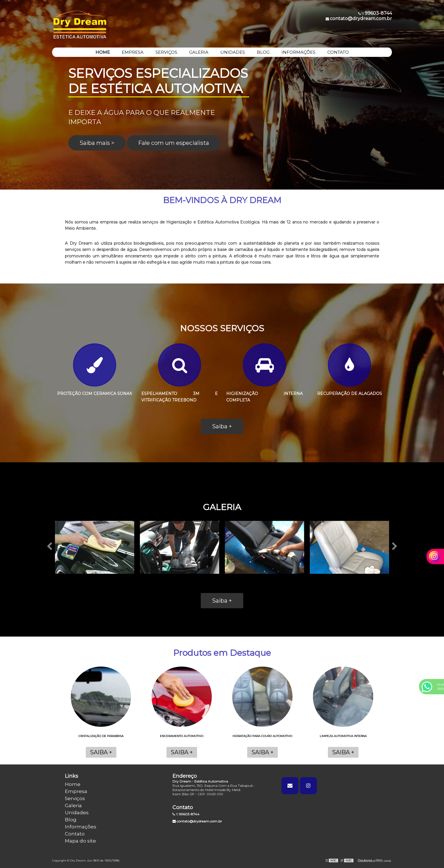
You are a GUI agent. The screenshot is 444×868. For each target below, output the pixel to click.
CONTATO (338, 52)
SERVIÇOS (166, 52)
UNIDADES (233, 52)
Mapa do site (80, 841)
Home (73, 784)
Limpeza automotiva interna (343, 736)
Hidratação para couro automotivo (262, 736)
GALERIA (199, 52)
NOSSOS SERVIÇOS (222, 328)
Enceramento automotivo (182, 736)
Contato (75, 834)
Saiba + (222, 426)
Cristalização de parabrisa (101, 736)
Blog (71, 820)
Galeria (73, 805)
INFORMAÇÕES (298, 52)
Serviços (75, 798)
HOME (103, 52)
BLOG (263, 52)
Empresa (76, 791)
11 (186, 814)
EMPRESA (133, 52)
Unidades (77, 813)
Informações (81, 827)
